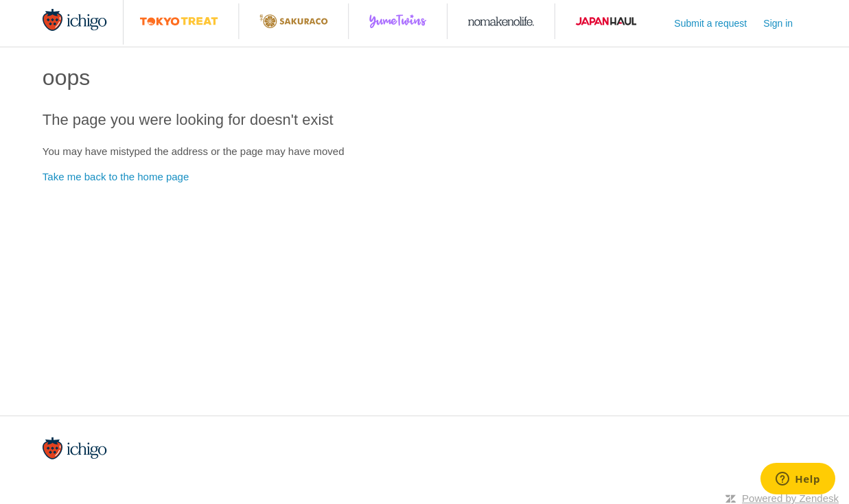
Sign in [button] (778, 23)
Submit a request (710, 23)
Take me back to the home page (116, 177)
